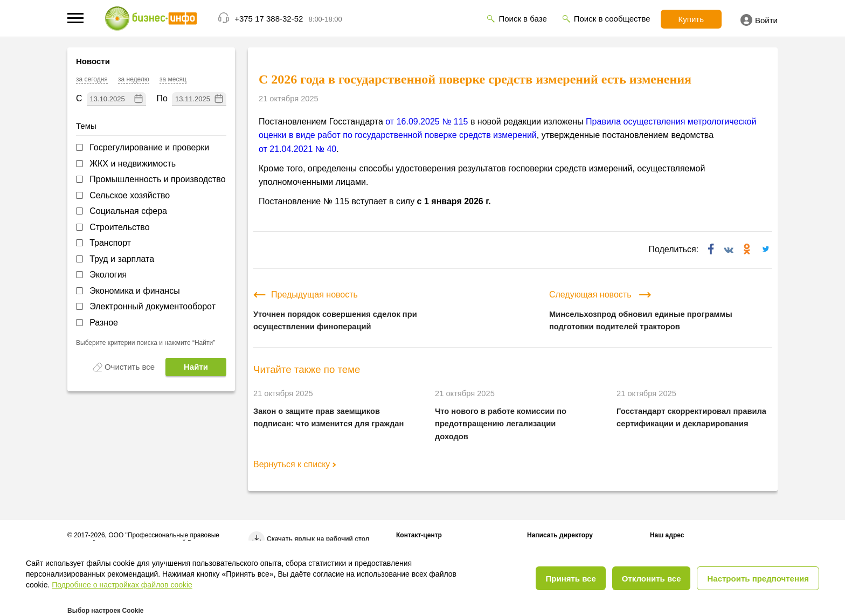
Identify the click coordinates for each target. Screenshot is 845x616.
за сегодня (92, 79)
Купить (691, 19)
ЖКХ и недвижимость (133, 164)
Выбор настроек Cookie (105, 611)
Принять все (570, 579)
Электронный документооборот (153, 306)
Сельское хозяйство (130, 195)
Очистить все (130, 367)
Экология (108, 275)
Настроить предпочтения (758, 579)
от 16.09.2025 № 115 (427, 122)
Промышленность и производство (157, 179)
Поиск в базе (522, 19)
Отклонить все (652, 579)
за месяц (173, 79)
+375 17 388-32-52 (269, 19)
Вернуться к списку (295, 464)
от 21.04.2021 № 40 (297, 149)
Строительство (119, 227)
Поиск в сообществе (612, 19)
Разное (104, 323)
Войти (759, 20)
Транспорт (110, 243)
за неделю (134, 79)
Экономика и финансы (135, 291)
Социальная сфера (128, 211)
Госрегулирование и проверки (149, 147)
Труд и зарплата (122, 259)
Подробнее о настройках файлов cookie (122, 585)
